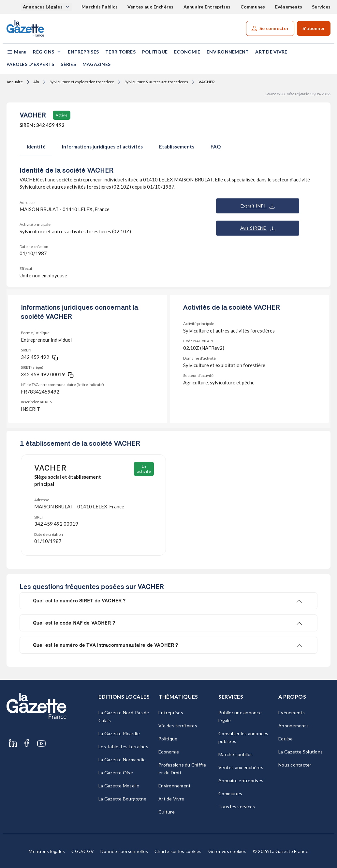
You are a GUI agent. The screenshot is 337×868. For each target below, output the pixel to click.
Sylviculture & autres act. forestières (156, 82)
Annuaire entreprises (241, 780)
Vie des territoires (178, 726)
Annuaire (15, 82)
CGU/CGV (83, 851)
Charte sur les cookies (178, 851)
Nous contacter (295, 765)
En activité (144, 469)
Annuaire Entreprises (207, 7)
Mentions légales (47, 851)
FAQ (216, 147)
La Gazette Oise (116, 773)
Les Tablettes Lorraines (123, 746)
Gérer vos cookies (227, 851)
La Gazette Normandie (122, 759)
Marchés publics (235, 754)
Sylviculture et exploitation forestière (82, 82)
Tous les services (237, 806)
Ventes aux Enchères (151, 7)
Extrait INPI (258, 206)
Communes (253, 7)
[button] (16, 52)
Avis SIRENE (258, 228)
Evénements (289, 7)
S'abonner (314, 28)
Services (321, 7)
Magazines (96, 64)
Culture (167, 812)
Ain (36, 82)
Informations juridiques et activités (102, 147)
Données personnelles (124, 851)
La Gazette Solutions (300, 752)
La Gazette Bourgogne (122, 799)
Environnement (228, 52)
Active (62, 115)
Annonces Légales (43, 7)
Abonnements (293, 726)
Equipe (286, 739)
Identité (36, 147)
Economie (187, 52)
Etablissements (177, 147)
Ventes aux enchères (241, 767)
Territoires (120, 52)
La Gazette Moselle (119, 786)
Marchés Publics (100, 7)
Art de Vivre (271, 52)
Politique (155, 52)
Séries (68, 64)
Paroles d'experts (30, 64)
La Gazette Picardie (119, 733)
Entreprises (83, 52)
